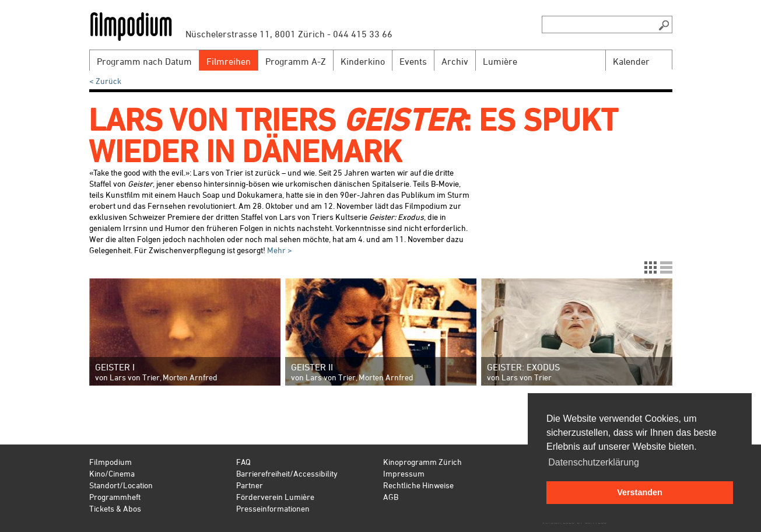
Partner (250, 485)
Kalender (631, 61)
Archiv (455, 61)
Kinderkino (363, 61)
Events (413, 61)
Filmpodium (111, 462)
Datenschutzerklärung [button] (594, 462)
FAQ (243, 462)
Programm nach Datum (144, 61)
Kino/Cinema (112, 473)
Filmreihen (229, 61)
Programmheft (115, 497)
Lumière (500, 61)
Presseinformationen (273, 508)
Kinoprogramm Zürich (422, 462)
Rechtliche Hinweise (418, 485)
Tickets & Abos (115, 508)
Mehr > (279, 250)
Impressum (404, 473)
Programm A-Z (296, 61)
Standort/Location (121, 485)
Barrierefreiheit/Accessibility (287, 473)
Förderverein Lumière (275, 497)
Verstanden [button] (640, 492)
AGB (391, 497)
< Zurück (105, 81)
